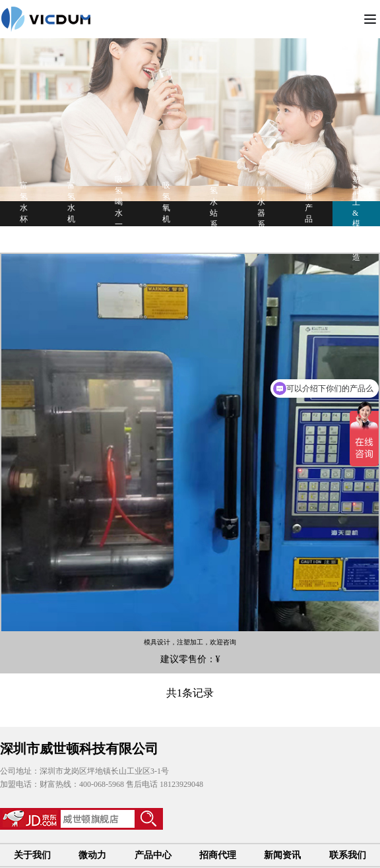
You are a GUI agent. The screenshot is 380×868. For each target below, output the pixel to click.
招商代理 (218, 855)
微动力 (92, 855)
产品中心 (153, 855)
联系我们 (348, 855)
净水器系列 (261, 213)
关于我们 (32, 855)
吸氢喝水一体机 (119, 213)
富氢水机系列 (71, 213)
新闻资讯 (282, 855)
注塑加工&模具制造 (356, 213)
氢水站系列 (214, 213)
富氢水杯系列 (24, 213)
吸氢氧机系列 (166, 213)
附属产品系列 (309, 213)
